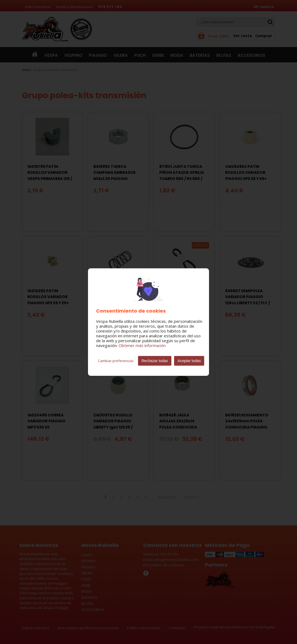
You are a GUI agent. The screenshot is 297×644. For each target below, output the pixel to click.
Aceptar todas (189, 361)
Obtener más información (142, 345)
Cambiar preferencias (116, 361)
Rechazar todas (155, 361)
